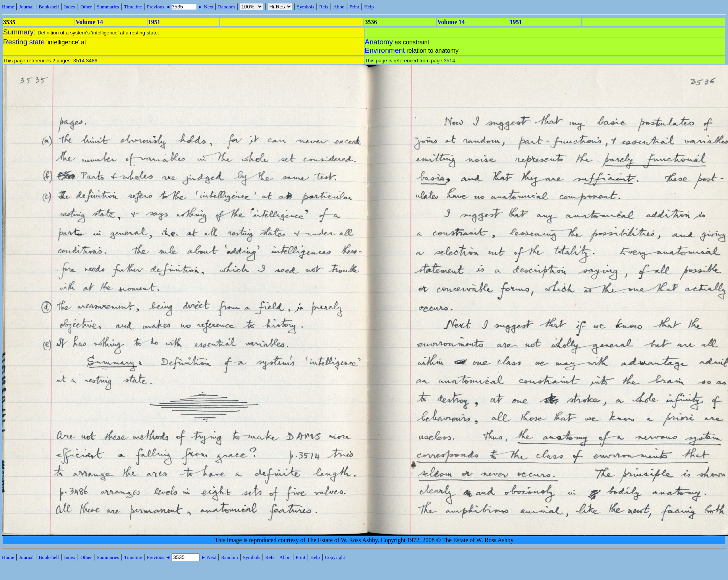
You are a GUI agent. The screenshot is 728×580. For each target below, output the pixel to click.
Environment (385, 50)
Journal (26, 7)
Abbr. (339, 7)
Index (70, 7)
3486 (92, 61)
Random (226, 7)
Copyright (335, 557)
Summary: (20, 32)
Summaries (108, 7)
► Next (206, 7)
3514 (79, 61)
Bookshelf (49, 7)
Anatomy (379, 42)
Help (369, 7)
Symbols (306, 7)
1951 (154, 22)
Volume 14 (89, 22)
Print (354, 7)
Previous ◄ (159, 7)
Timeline (133, 7)
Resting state (24, 42)
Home (8, 7)
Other (86, 7)
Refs (324, 7)
